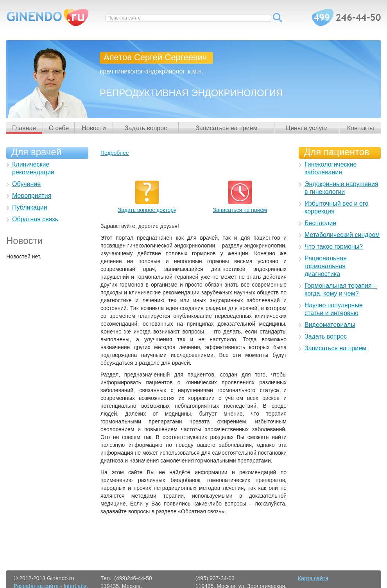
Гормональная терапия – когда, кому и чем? (341, 290)
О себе (59, 128)
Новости (94, 128)
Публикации (30, 207)
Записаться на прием (335, 348)
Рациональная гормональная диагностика (326, 266)
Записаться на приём (226, 128)
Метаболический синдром (342, 235)
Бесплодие (320, 223)
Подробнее (115, 153)
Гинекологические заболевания (331, 168)
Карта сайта (313, 578)
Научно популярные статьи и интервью (334, 309)
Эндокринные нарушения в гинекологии (341, 188)
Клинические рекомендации (33, 168)
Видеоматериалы (330, 325)
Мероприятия (32, 196)
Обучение (26, 184)
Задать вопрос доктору (147, 210)
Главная (24, 128)
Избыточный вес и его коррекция (336, 207)
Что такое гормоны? (334, 246)
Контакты (361, 128)
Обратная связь (35, 219)
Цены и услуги (307, 128)
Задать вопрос (146, 128)
